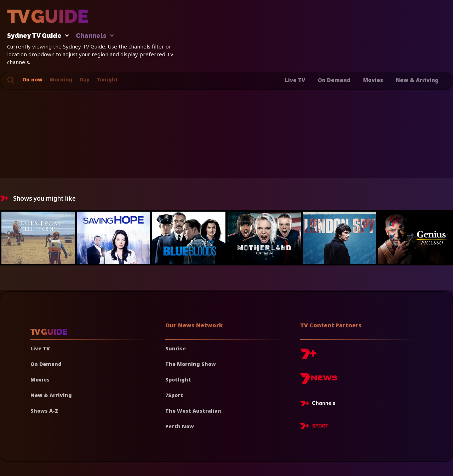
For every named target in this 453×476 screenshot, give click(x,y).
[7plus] (308, 357)
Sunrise (176, 348)
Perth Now (180, 426)
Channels (94, 36)
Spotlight (178, 380)
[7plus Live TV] (320, 405)
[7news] (319, 381)
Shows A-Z (44, 411)
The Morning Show (191, 364)
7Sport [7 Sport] (174, 395)
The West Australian (193, 411)
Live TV (295, 80)
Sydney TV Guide (36, 36)
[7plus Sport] (314, 427)
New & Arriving (417, 80)
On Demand (334, 80)
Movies (373, 80)
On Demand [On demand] (46, 364)
